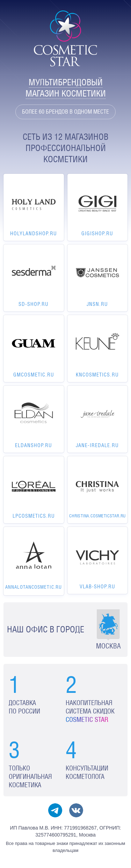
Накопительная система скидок (90, 711)
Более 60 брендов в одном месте (65, 112)
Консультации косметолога (87, 772)
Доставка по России (24, 707)
